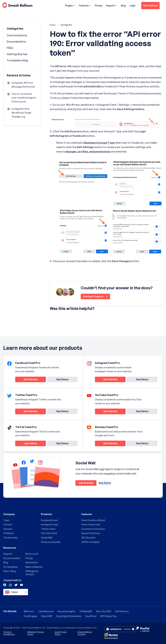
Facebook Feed (49, 520)
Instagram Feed (49, 525)
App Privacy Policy (61, 633)
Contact (8, 525)
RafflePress (122, 611)
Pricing (98, 5)
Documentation (16, 42)
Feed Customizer (91, 525)
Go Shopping (10, 567)
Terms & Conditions (9, 633)
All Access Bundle (51, 542)
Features (85, 5)
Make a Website (34, 567)
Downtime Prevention (93, 529)
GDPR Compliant (91, 542)
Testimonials (10, 538)
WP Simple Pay (108, 616)
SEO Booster (88, 538)
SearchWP (47, 616)
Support (111, 5)
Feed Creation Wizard (93, 520)
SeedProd (91, 616)
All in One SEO (103, 611)
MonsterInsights (67, 611)
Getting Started (17, 54)
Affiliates (8, 533)
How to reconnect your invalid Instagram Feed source (24, 98)
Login (133, 5)
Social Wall (47, 538)
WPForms (29, 611)
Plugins (70, 5)
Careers (8, 529)
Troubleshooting (17, 60)
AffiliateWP (86, 611)
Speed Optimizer (91, 533)
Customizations (17, 35)
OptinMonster (46, 611)
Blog (123, 5)
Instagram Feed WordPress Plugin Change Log (21, 113)
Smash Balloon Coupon (85, 633)
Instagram (66, 25)
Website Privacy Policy (36, 633)
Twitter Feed (48, 529)
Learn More (26, 444)
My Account (32, 554)
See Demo (62, 379)
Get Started (150, 5)
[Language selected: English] (16, 592)
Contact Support (95, 296)
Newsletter (32, 563)
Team (6, 520)
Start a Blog (10, 571)
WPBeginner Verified (32, 573)
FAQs (10, 48)
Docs (53, 25)
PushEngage (30, 616)
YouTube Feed (49, 533)
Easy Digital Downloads (69, 616)
